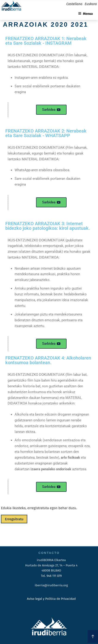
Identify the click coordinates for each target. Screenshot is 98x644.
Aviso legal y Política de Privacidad (51, 599)
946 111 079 (54, 576)
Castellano (74, 4)
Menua (86, 14)
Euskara (91, 4)
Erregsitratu (14, 519)
